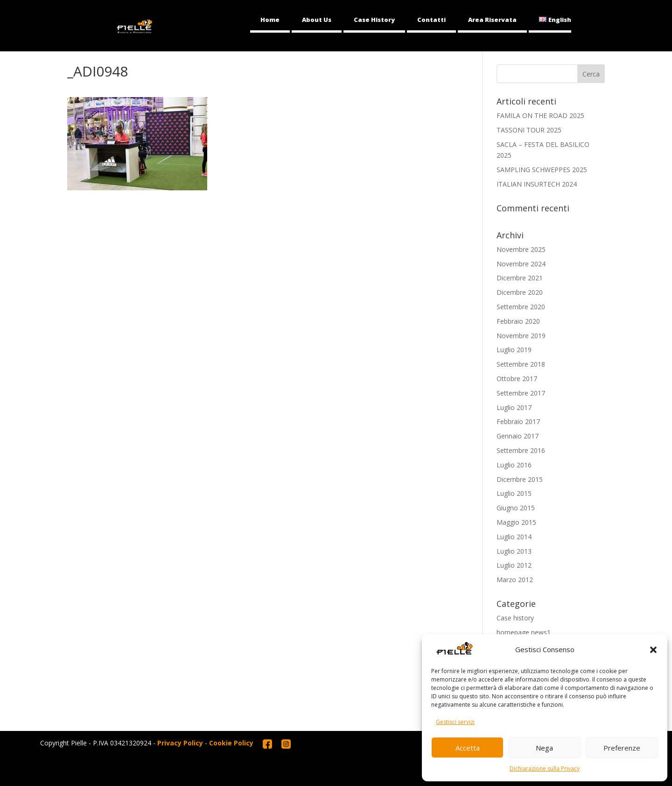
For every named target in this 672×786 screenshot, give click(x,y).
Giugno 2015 (516, 508)
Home (270, 20)
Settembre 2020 (521, 307)
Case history (515, 618)
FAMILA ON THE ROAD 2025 (540, 115)
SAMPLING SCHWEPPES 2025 (542, 170)
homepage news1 (524, 632)
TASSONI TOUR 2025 (529, 130)
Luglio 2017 (514, 407)
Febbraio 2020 (518, 321)
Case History (374, 20)
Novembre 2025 (521, 249)
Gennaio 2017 (518, 436)
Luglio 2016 (514, 465)
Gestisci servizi (455, 722)
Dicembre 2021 (520, 278)
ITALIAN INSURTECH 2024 (537, 184)
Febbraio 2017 (518, 421)
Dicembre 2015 (520, 479)
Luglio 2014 (514, 537)
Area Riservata (492, 20)
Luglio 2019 (514, 350)
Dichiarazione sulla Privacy (545, 769)
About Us (317, 20)
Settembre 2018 (521, 364)
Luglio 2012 (514, 565)
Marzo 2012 (515, 580)
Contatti (431, 20)
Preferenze (622, 748)
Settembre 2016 (521, 450)
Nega (544, 748)
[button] (653, 650)
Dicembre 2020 (520, 292)
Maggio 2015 (516, 522)
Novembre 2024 (521, 264)
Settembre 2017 (521, 393)
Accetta (468, 748)
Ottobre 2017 (517, 379)
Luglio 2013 (514, 551)
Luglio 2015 (514, 493)
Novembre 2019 (521, 336)
